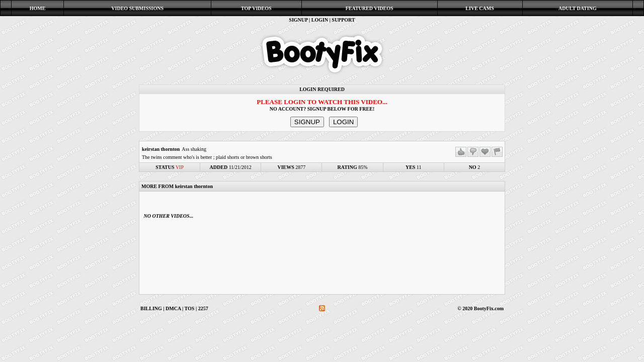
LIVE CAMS (479, 8)
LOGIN (320, 20)
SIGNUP (298, 20)
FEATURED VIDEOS (370, 8)
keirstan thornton (161, 149)
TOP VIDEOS (256, 8)
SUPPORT (343, 20)
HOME (38, 8)
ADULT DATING (578, 8)
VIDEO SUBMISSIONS (137, 8)
